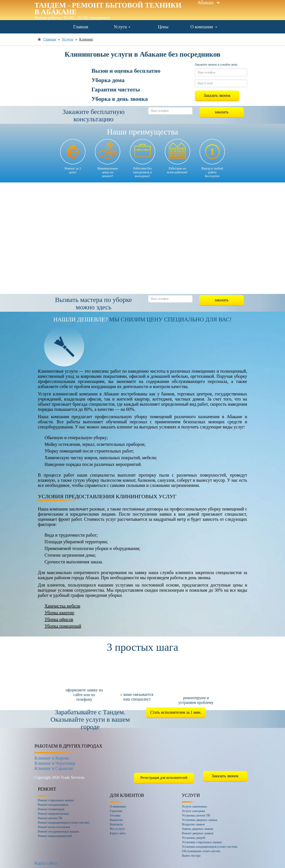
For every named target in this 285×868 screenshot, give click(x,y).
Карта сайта (46, 863)
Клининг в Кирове (52, 758)
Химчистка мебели (62, 606)
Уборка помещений (63, 626)
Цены (163, 27)
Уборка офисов (59, 619)
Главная (81, 27)
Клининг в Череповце (55, 763)
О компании (204, 27)
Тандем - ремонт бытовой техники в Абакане (108, 8)
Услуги (122, 27)
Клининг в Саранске (54, 768)
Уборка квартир (59, 613)
